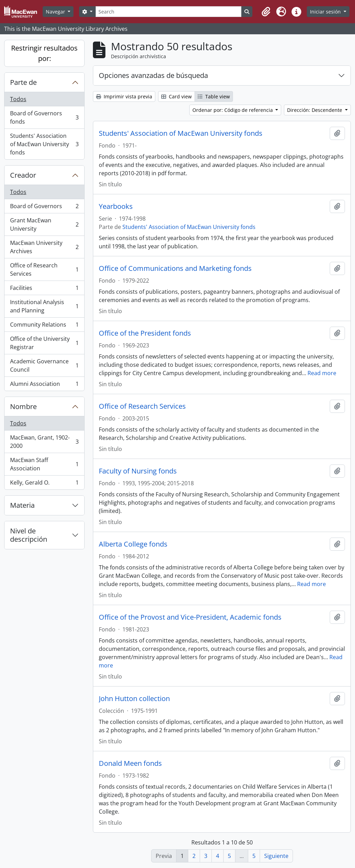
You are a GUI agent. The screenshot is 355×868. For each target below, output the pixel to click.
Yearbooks (116, 206)
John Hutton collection (134, 699)
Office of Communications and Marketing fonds (175, 268)
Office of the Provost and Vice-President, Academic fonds (190, 617)
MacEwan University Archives (44, 247)
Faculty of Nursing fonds (138, 471)
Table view (214, 96)
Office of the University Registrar (44, 343)
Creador (23, 175)
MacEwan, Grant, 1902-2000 (44, 442)
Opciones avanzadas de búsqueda (153, 75)
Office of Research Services (44, 269)
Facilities (44, 289)
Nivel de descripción (29, 535)
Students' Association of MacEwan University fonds (44, 144)
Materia (22, 505)
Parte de (23, 82)
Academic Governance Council (44, 365)
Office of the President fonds (145, 333)
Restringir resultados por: (44, 53)
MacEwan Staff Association (44, 464)
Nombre (23, 406)
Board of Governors (44, 208)
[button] (266, 12)
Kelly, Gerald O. (44, 484)
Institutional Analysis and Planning (44, 306)
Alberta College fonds (133, 544)
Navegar (56, 12)
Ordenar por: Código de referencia (233, 110)
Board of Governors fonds (44, 117)
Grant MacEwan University (44, 224)
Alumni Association (44, 385)
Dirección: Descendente (315, 110)
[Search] (168, 12)
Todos (18, 99)
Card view (176, 96)
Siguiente (276, 856)
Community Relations (44, 326)
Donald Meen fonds (130, 763)
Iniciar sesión (326, 12)
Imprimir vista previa (124, 96)
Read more (322, 373)
